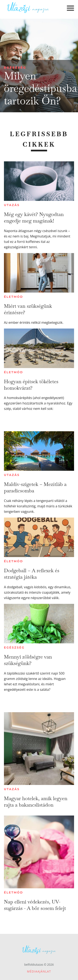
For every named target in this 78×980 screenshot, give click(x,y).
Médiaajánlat (39, 971)
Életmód (13, 297)
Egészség (15, 67)
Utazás (12, 205)
